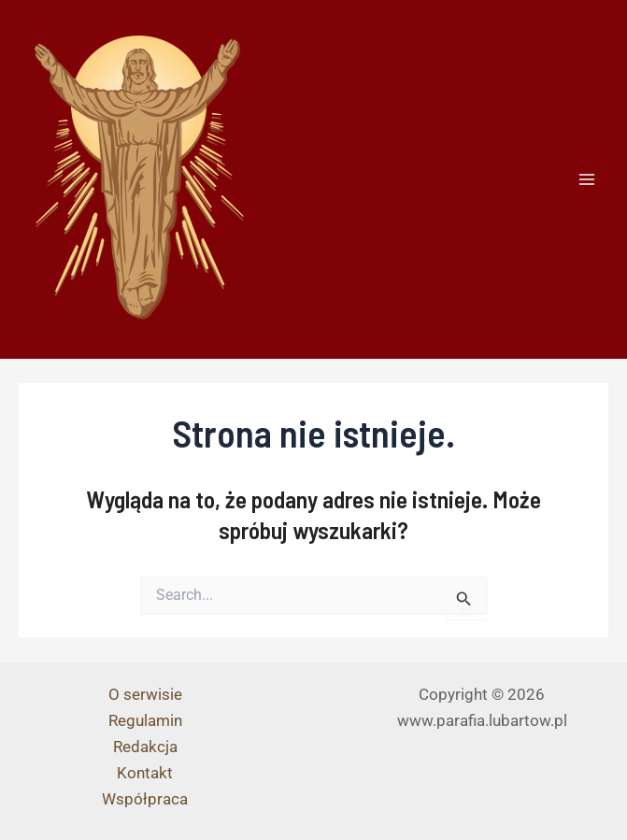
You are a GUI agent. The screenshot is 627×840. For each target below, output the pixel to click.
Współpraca (145, 799)
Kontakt (145, 773)
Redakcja (145, 747)
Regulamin (145, 720)
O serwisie (145, 694)
